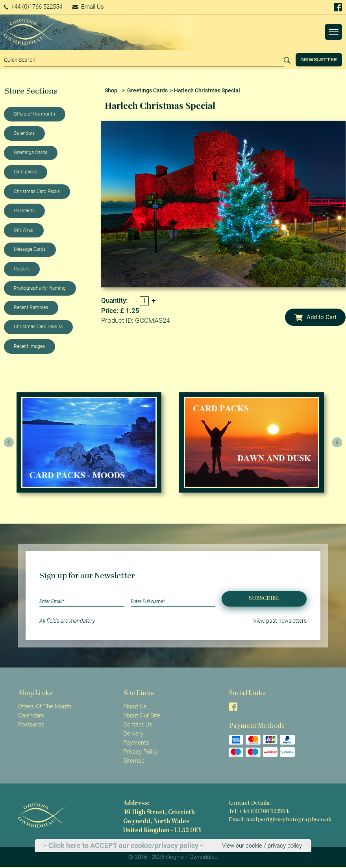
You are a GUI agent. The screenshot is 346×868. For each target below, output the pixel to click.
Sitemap (134, 761)
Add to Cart (315, 317)
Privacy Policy (141, 752)
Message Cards (30, 249)
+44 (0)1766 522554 (33, 7)
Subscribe (264, 599)
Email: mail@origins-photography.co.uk (280, 820)
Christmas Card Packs (37, 191)
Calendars (24, 133)
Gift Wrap (24, 230)
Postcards (24, 211)
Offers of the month (34, 114)
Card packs (25, 172)
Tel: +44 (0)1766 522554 (259, 812)
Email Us (88, 7)
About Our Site (142, 715)
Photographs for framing (40, 288)
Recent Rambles (31, 307)
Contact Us (138, 725)
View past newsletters (280, 621)
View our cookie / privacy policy (262, 846)
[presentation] (9, 443)
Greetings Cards (31, 153)
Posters (22, 269)
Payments (136, 743)
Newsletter (319, 59)
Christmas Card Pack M (38, 327)
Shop (111, 90)
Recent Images (29, 346)
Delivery (133, 734)
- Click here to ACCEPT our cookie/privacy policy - (123, 846)
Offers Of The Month (45, 706)
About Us (135, 706)
